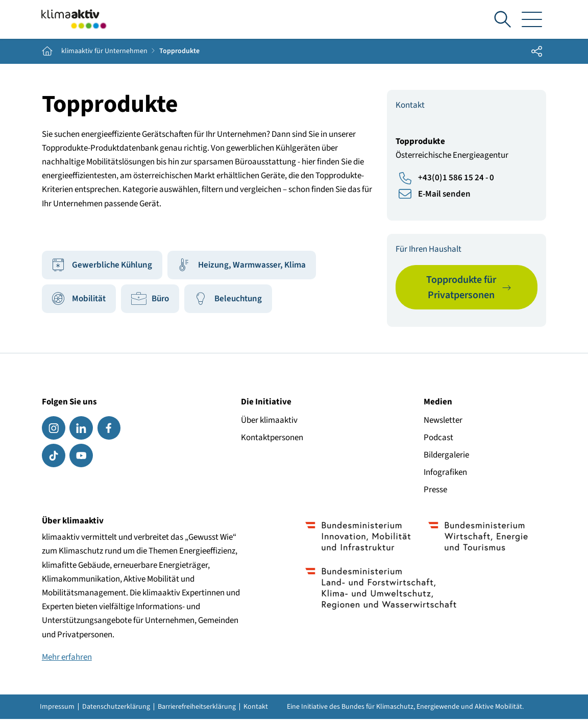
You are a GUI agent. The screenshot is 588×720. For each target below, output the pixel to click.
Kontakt (256, 708)
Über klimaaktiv (269, 421)
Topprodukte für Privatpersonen (461, 288)
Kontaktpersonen (272, 438)
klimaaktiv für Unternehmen (104, 52)
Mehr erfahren (67, 658)
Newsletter (443, 421)
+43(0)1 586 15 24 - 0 (456, 179)
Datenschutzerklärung (116, 708)
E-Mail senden (444, 195)
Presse (435, 490)
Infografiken (445, 473)
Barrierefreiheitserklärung (197, 708)
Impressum (57, 708)
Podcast (438, 438)
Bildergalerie (446, 455)
